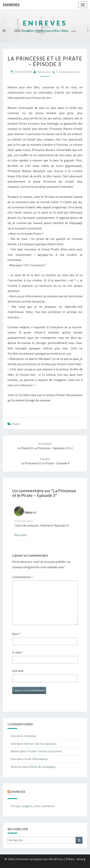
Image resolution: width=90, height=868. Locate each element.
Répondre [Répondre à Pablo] (21, 535)
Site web (18, 671)
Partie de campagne (42, 767)
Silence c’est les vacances (40, 744)
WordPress (56, 859)
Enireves (11, 5)
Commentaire (22, 577)
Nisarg (81, 859)
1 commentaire (68, 72)
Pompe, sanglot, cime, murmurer (33, 806)
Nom (16, 634)
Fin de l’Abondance (36, 759)
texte (16, 424)
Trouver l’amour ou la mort (44, 751)
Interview (30, 736)
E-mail (18, 652)
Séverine (44, 72)
